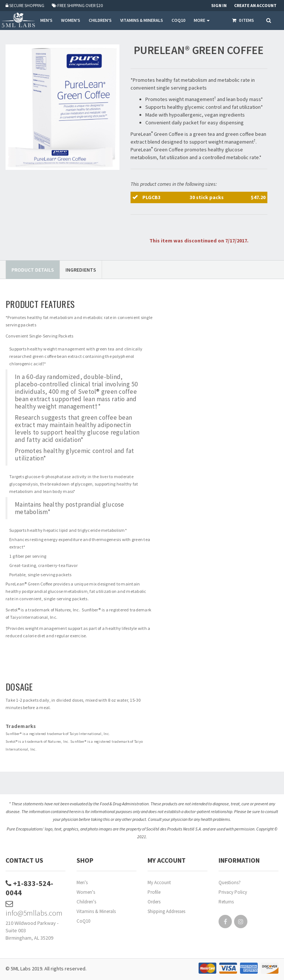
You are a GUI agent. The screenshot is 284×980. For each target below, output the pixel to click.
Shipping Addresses (166, 911)
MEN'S (46, 20)
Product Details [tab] (33, 270)
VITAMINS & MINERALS (142, 20)
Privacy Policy (233, 892)
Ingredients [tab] (81, 270)
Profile (154, 892)
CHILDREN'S (100, 20)
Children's (86, 902)
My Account (159, 882)
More (202, 20)
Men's (82, 882)
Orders (154, 902)
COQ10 (178, 20)
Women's (86, 892)
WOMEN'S (71, 20)
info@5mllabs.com (34, 909)
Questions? (230, 882)
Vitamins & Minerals (96, 911)
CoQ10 (83, 921)
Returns (226, 902)
